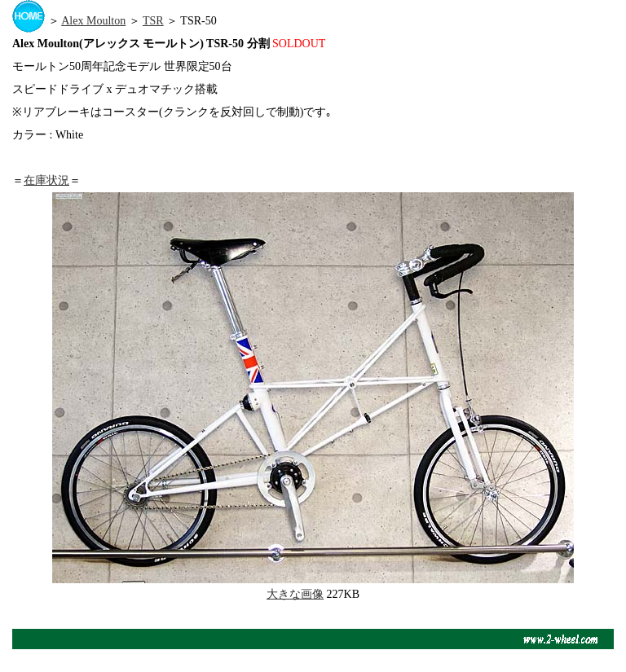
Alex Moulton (93, 21)
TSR (153, 21)
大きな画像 (295, 594)
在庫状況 (46, 180)
